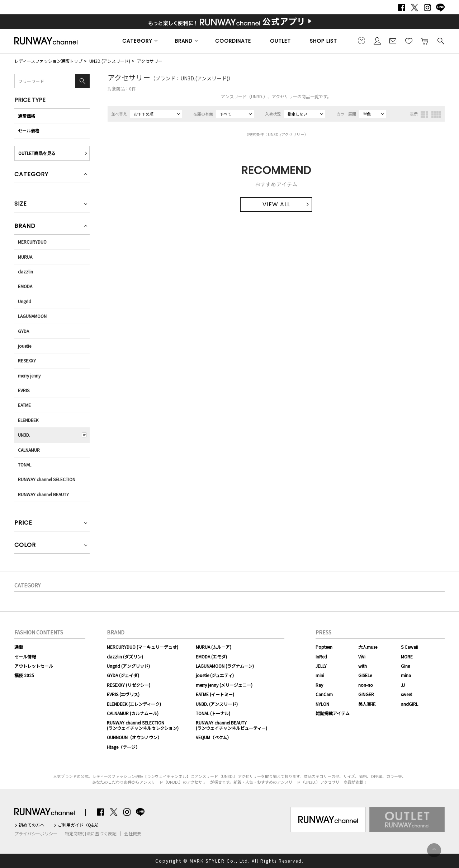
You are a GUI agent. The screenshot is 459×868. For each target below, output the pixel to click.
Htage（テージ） (123, 747)
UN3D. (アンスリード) (217, 704)
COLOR (25, 546)
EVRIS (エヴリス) (123, 694)
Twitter (415, 8)
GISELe (365, 675)
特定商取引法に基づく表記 (91, 834)
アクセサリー (150, 61)
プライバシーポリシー (36, 834)
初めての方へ (32, 825)
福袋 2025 (24, 675)
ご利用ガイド (361, 41)
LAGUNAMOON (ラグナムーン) (225, 666)
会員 (377, 41)
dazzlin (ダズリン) (125, 656)
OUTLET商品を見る (37, 153)
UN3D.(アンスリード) (110, 61)
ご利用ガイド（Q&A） (79, 825)
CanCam (324, 694)
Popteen (324, 647)
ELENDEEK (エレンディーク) (134, 704)
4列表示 (436, 114)
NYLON (322, 704)
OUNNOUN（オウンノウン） (134, 737)
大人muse (368, 647)
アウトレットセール (34, 666)
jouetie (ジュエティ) (215, 675)
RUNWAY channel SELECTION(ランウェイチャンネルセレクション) (143, 725)
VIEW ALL (276, 204)
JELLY (321, 666)
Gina (406, 666)
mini (320, 675)
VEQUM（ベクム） (214, 737)
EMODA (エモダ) (211, 656)
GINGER (366, 694)
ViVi (362, 656)
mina (406, 675)
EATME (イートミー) (215, 694)
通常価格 (27, 116)
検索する (440, 41)
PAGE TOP (434, 850)
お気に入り (409, 41)
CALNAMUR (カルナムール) (133, 713)
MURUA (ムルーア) (214, 647)
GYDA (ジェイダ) (123, 675)
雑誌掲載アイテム (333, 713)
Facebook (402, 8)
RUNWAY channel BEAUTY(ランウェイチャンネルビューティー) (231, 725)
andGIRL (410, 704)
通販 (19, 647)
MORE (407, 656)
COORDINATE (233, 41)
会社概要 (133, 834)
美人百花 (367, 704)
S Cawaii (410, 647)
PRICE (23, 523)
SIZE (21, 204)
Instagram (427, 8)
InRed (321, 656)
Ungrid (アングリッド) (128, 666)
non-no (366, 685)
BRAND (184, 41)
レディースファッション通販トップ (48, 61)
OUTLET (280, 41)
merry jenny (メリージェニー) (224, 685)
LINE (440, 8)
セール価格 (29, 130)
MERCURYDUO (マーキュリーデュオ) (143, 647)
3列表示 (424, 114)
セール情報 (25, 656)
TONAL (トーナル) (213, 713)
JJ (403, 685)
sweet (406, 694)
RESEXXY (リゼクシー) (129, 685)
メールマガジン (393, 41)
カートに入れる (425, 41)
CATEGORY (137, 41)
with (363, 666)
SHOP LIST (323, 41)
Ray (319, 685)
